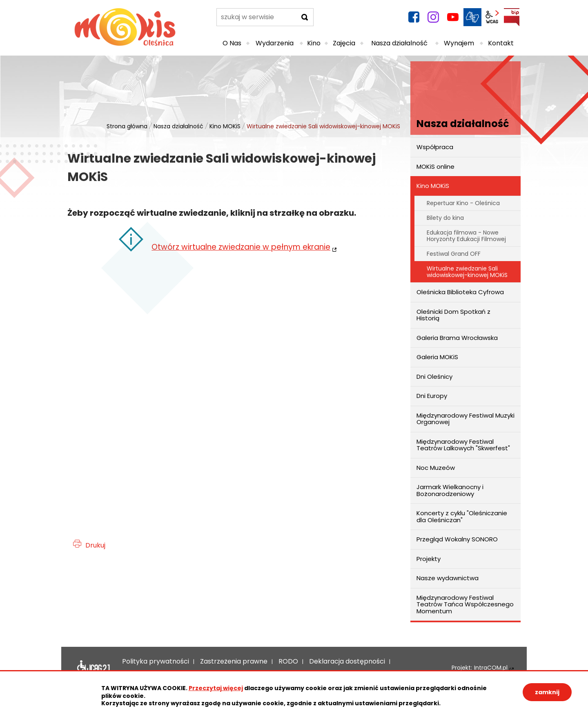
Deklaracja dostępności (94, 668)
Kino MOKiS (225, 126)
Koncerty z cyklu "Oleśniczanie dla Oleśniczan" (462, 516)
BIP (512, 17)
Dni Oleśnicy (434, 377)
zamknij (547, 692)
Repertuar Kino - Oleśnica (463, 203)
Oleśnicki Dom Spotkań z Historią (453, 315)
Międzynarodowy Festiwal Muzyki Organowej (465, 419)
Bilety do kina (445, 218)
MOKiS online (435, 167)
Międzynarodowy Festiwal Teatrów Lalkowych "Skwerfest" (463, 445)
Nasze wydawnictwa (448, 578)
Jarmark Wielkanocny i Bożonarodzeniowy (450, 490)
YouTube (453, 17)
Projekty (429, 559)
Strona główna (127, 126)
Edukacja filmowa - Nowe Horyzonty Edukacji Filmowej (466, 236)
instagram (433, 17)
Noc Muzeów (436, 468)
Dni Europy (432, 396)
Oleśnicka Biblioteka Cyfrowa (460, 292)
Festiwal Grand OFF (454, 254)
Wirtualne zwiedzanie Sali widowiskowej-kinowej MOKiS (467, 272)
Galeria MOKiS (437, 357)
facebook (414, 17)
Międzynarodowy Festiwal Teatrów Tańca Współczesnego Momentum (465, 604)
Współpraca (435, 147)
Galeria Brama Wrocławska (457, 338)
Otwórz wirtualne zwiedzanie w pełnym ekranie (241, 247)
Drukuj (95, 545)
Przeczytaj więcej (216, 688)
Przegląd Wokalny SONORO (457, 539)
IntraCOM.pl (491, 668)
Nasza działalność (178, 126)
